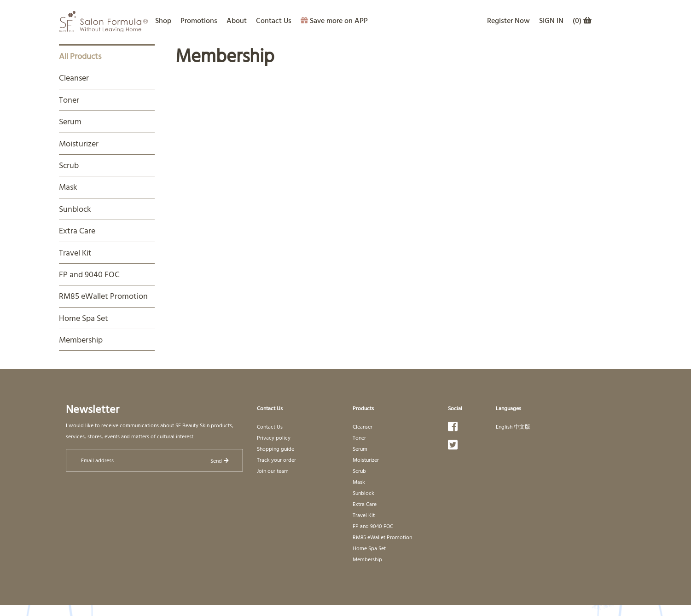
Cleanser (74, 78)
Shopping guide (276, 448)
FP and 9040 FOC (89, 274)
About (237, 20)
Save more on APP (334, 20)
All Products (80, 56)
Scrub (69, 165)
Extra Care (77, 230)
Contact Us (274, 20)
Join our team (273, 471)
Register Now (508, 20)
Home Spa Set (84, 318)
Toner (69, 100)
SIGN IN (551, 20)
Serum (70, 121)
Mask (68, 187)
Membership (81, 340)
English (504, 426)
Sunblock (75, 209)
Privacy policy (274, 437)
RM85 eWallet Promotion (103, 296)
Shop (163, 20)
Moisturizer (79, 143)
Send (220, 460)
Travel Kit (75, 253)
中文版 (522, 426)
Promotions (199, 20)
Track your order (276, 459)
